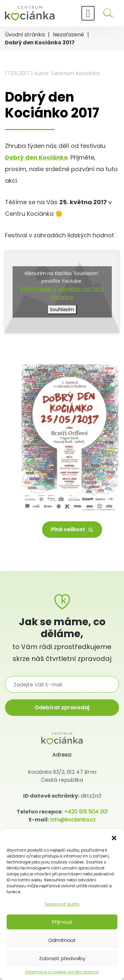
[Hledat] (108, 13)
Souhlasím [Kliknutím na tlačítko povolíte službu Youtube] (62, 309)
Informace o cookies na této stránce (62, 972)
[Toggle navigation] (88, 13)
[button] (114, 837)
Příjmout (62, 922)
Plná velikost (72, 529)
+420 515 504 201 (86, 812)
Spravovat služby (62, 904)
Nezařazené (68, 35)
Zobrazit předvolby (62, 958)
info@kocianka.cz (73, 820)
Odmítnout (62, 940)
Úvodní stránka (25, 35)
